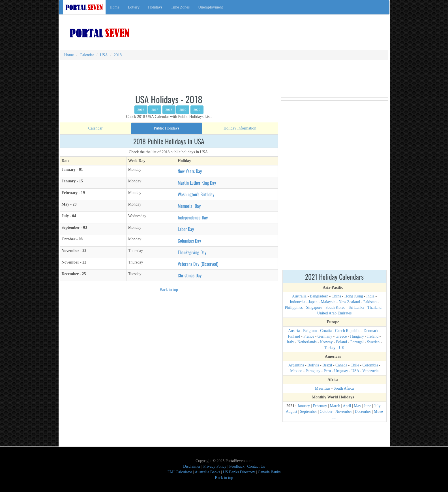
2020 (197, 110)
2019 (183, 110)
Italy (291, 342)
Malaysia (328, 302)
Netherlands (307, 342)
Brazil (327, 365)
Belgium (310, 331)
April (347, 406)
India (370, 296)
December (363, 412)
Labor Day (186, 229)
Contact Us (256, 466)
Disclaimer (192, 466)
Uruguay (341, 371)
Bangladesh (319, 296)
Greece (341, 336)
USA (355, 371)
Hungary (357, 336)
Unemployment (210, 7)
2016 (141, 110)
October (326, 412)
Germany (325, 336)
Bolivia (313, 365)
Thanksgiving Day (192, 252)
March (335, 406)
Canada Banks (269, 472)
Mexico (296, 371)
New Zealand (349, 302)
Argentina (296, 365)
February (320, 406)
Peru (327, 371)
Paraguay (313, 371)
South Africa (344, 388)
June (368, 406)
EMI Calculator (180, 472)
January (304, 406)
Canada (341, 365)
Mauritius (323, 388)
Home (115, 7)
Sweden (373, 342)
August (291, 412)
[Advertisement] (246, 30)
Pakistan (370, 302)
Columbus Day (189, 241)
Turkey (330, 348)
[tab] (96, 128)
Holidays (155, 7)
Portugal (357, 342)
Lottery (134, 7)
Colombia (370, 365)
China (336, 296)
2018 (169, 110)
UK (342, 348)
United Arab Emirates (334, 313)
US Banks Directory (239, 472)
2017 (155, 110)
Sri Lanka (356, 307)
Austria (294, 331)
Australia (299, 296)
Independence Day (193, 217)
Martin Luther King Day (197, 183)
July (377, 406)
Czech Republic (348, 331)
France (309, 336)
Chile (355, 365)
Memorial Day (189, 206)
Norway (326, 342)
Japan (313, 302)
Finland (294, 336)
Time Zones (180, 7)
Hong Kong (354, 296)
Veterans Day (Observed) (198, 264)
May (357, 406)
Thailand (374, 307)
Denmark (371, 331)
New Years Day (190, 171)
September (308, 412)
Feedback (237, 466)
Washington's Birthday (196, 194)
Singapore (314, 307)
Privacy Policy (215, 466)
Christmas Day (190, 275)
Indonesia (297, 302)
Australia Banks (207, 472)
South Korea (335, 307)
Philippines (294, 307)
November (344, 412)
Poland (341, 342)
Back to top (169, 290)
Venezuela (370, 371)
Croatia (326, 331)
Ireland (373, 336)
